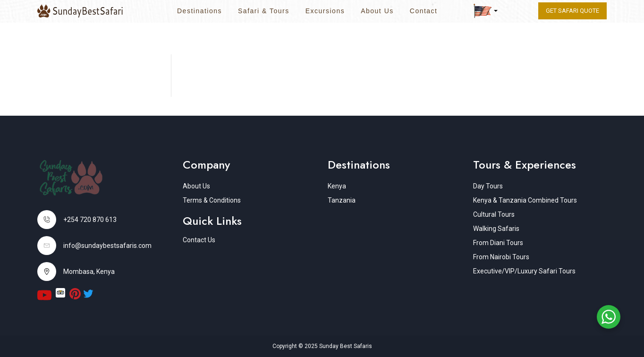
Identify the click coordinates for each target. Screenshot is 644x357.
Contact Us (199, 240)
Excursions (325, 11)
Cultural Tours (494, 214)
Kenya (337, 186)
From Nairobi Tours (501, 257)
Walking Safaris (496, 229)
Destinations (199, 11)
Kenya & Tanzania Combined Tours (525, 200)
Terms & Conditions (212, 200)
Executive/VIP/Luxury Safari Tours (524, 271)
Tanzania (342, 200)
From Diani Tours (498, 243)
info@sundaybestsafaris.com (107, 246)
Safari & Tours (264, 11)
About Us (377, 11)
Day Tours (488, 186)
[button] (486, 11)
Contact (424, 11)
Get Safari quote (572, 11)
